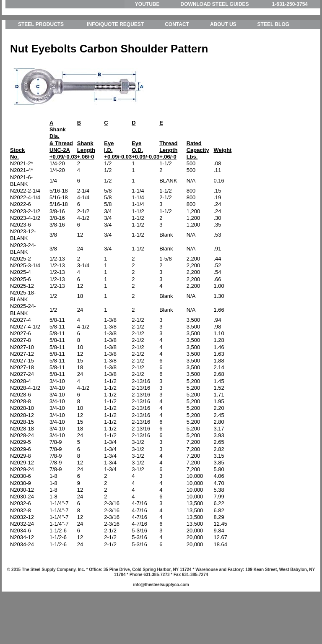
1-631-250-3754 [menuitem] (290, 4)
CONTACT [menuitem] (177, 63)
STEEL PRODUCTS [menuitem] (41, 63)
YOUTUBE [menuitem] (147, 4)
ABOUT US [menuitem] (223, 63)
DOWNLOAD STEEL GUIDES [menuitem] (214, 4)
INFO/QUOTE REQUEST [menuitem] (115, 63)
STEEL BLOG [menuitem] (273, 63)
